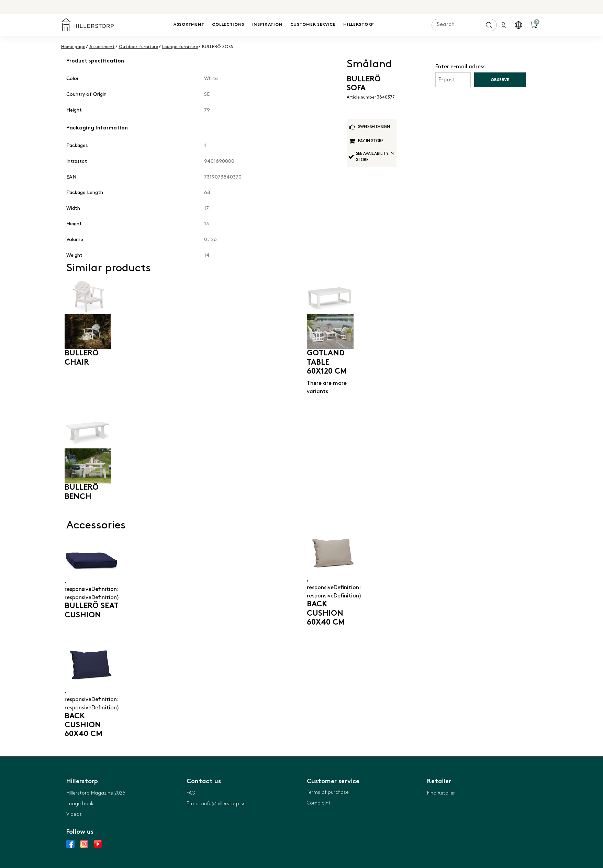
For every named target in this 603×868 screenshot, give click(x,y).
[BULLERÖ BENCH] (88, 448)
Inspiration (267, 25)
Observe (500, 80)
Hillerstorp (359, 25)
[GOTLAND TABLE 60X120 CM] (330, 314)
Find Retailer (441, 793)
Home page (73, 47)
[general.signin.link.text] (504, 25)
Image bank (80, 804)
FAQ (191, 793)
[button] (520, 25)
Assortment (189, 25)
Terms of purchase (328, 792)
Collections (228, 25)
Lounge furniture (180, 47)
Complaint (319, 803)
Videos (74, 814)
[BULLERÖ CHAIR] (88, 314)
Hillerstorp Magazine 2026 (96, 793)
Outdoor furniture (138, 47)
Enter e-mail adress (460, 67)
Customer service (313, 25)
